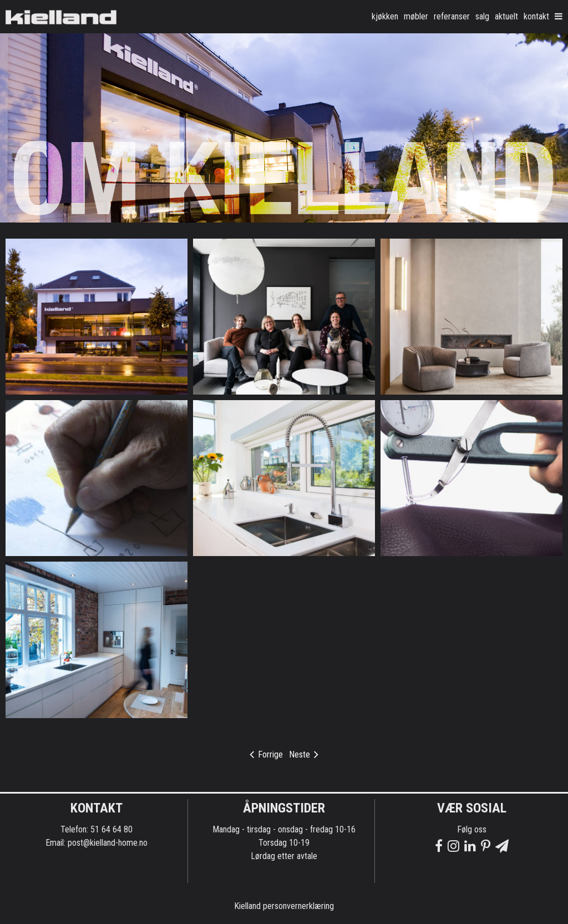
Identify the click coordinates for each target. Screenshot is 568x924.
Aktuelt (506, 16)
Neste (304, 754)
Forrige (266, 754)
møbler (416, 16)
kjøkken (385, 16)
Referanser (452, 16)
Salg (482, 16)
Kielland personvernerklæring (284, 906)
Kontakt (536, 16)
